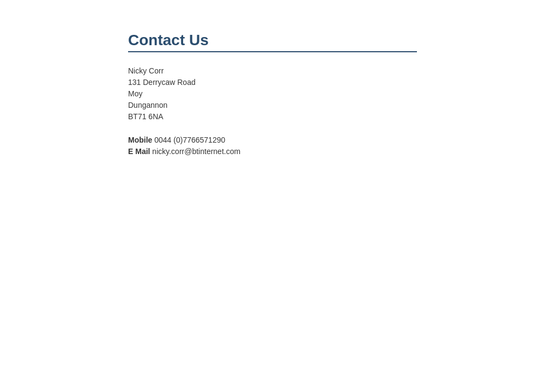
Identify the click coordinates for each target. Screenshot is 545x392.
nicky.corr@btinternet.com (179, 342)
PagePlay (411, 342)
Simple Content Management (383, 335)
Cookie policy (406, 350)
